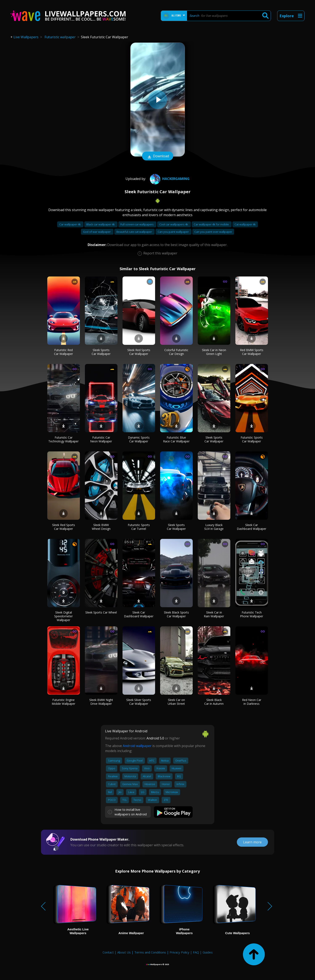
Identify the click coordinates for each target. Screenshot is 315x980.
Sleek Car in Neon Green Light (214, 352)
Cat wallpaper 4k (245, 224)
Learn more (252, 842)
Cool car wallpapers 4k (174, 224)
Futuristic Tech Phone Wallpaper (252, 614)
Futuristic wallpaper (60, 37)
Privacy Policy (179, 952)
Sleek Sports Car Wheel (101, 612)
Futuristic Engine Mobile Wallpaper (63, 702)
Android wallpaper (137, 746)
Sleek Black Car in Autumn (214, 702)
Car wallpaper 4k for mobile (212, 224)
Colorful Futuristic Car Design (176, 352)
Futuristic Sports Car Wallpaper (252, 439)
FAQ (196, 952)
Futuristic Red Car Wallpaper (63, 352)
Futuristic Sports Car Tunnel (139, 527)
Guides (208, 952)
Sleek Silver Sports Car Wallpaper (139, 702)
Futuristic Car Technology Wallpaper (63, 439)
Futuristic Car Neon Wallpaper (101, 439)
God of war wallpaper (97, 232)
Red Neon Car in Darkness (252, 702)
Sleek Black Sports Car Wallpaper (176, 614)
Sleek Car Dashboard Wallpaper (252, 527)
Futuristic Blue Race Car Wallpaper (176, 439)
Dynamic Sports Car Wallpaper (139, 439)
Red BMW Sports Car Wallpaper (252, 352)
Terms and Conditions (150, 952)
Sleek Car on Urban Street (176, 702)
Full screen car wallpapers (137, 224)
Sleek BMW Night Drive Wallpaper (101, 702)
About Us (124, 952)
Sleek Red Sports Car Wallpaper (139, 352)
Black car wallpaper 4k (101, 224)
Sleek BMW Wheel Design (101, 527)
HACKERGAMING (169, 179)
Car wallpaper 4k (70, 224)
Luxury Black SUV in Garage (214, 527)
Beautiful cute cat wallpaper (134, 232)
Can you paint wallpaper (173, 232)
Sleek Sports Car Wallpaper (101, 352)
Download (158, 156)
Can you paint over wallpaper (213, 232)
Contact (108, 952)
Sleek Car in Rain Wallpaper (214, 614)
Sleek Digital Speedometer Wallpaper (63, 616)
